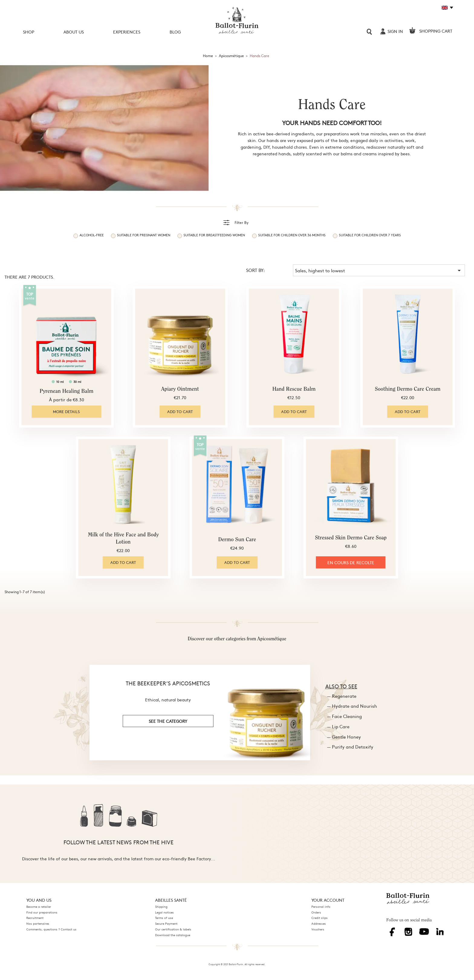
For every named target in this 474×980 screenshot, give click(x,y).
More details (66, 412)
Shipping (161, 907)
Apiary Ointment (180, 390)
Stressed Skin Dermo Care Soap (351, 538)
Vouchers (318, 929)
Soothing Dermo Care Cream (408, 390)
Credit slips (320, 918)
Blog (175, 32)
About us (74, 32)
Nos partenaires (38, 923)
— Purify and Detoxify (350, 747)
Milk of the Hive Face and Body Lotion (123, 539)
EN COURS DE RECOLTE (351, 562)
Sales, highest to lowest (379, 270)
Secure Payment (166, 923)
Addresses (319, 923)
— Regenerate (342, 696)
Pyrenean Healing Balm (67, 392)
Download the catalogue (173, 935)
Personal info (321, 907)
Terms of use (164, 918)
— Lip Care (338, 726)
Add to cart (180, 412)
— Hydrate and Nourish (352, 706)
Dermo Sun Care (237, 540)
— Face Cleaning (344, 716)
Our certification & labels (173, 929)
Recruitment (35, 918)
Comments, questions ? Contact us (51, 929)
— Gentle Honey (344, 737)
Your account (328, 900)
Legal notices (164, 912)
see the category (168, 721)
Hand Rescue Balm (294, 390)
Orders (316, 912)
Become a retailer (39, 907)
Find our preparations (42, 912)
